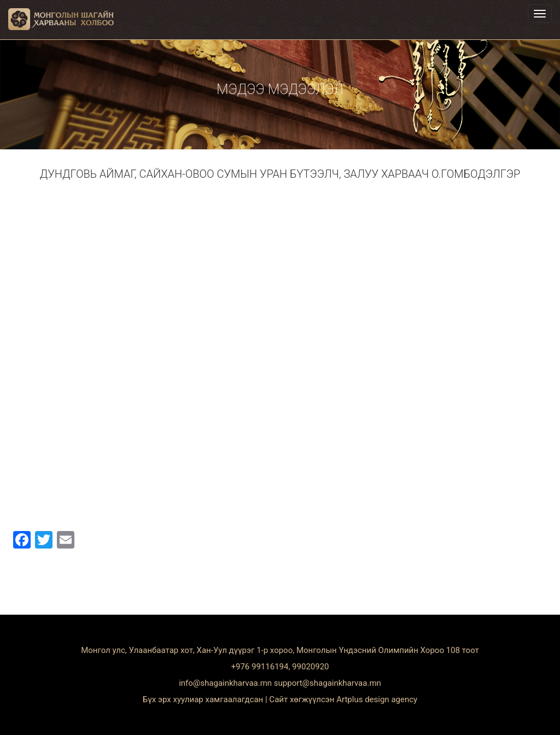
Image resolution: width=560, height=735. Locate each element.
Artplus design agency (377, 699)
